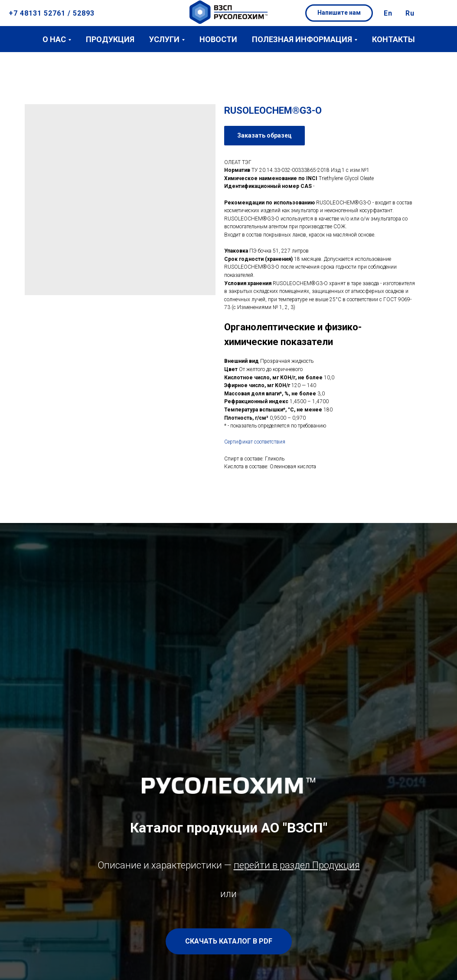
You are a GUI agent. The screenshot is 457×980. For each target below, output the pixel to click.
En (388, 13)
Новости (218, 39)
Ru (410, 13)
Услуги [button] (164, 39)
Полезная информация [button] (302, 39)
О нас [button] (54, 39)
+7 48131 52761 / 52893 (52, 13)
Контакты (393, 39)
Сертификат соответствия (255, 442)
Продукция (110, 39)
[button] (339, 13)
